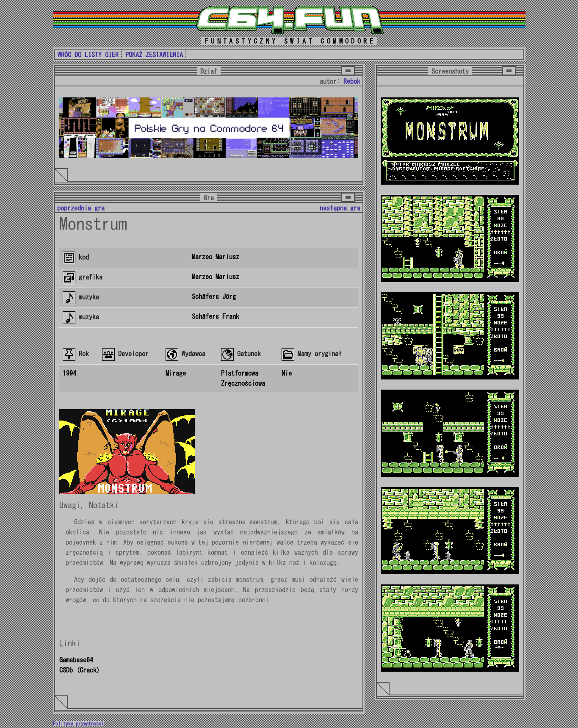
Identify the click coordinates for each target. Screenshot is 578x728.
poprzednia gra (81, 208)
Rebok (352, 81)
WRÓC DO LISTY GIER (88, 55)
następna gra (340, 208)
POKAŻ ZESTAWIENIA (154, 55)
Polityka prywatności (78, 724)
